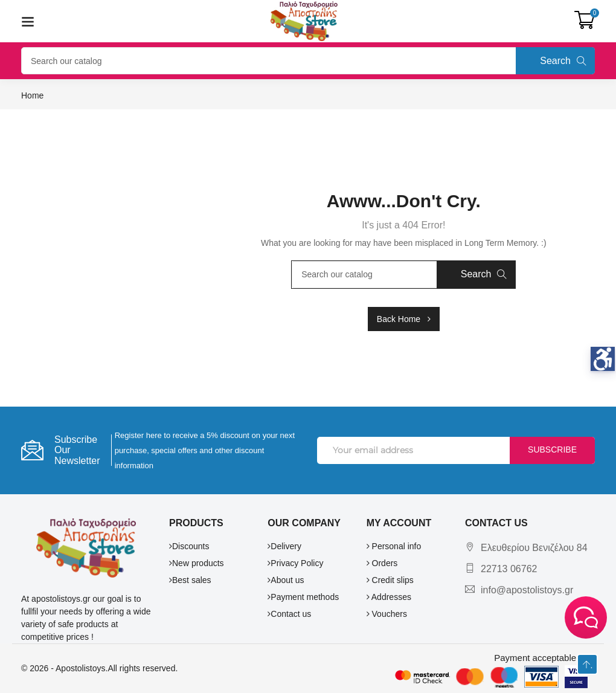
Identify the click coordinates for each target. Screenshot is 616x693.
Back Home (404, 319)
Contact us (289, 614)
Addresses (389, 597)
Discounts (189, 546)
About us (286, 580)
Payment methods (303, 597)
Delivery (284, 546)
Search (563, 61)
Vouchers (387, 614)
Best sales (190, 580)
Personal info (394, 546)
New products (197, 563)
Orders (382, 563)
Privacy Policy (295, 563)
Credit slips (390, 580)
